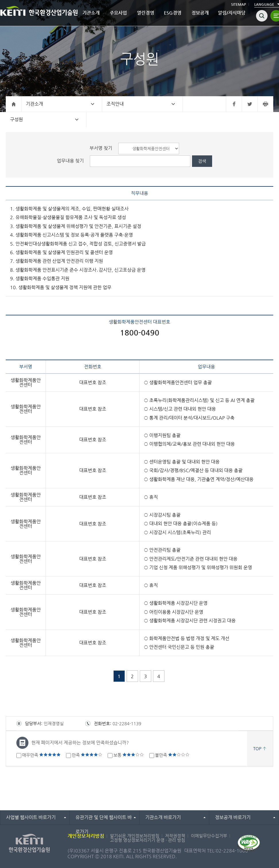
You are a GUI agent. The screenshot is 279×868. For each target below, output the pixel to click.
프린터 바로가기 (265, 104)
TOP (257, 748)
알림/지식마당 (232, 13)
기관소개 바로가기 (163, 817)
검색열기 (262, 16)
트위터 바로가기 (250, 104)
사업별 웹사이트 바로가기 (31, 817)
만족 (87, 755)
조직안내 (115, 104)
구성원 (17, 119)
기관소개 (91, 13)
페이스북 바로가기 (234, 104)
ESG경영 (173, 13)
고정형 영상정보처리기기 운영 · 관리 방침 (148, 840)
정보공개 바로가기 (233, 817)
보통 (129, 755)
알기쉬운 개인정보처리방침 (135, 836)
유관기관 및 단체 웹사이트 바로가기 (104, 820)
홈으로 (14, 104)
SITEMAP (239, 4)
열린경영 (146, 13)
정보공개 (200, 13)
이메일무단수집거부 (209, 836)
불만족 (172, 755)
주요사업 (118, 13)
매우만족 (41, 755)
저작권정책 (175, 836)
